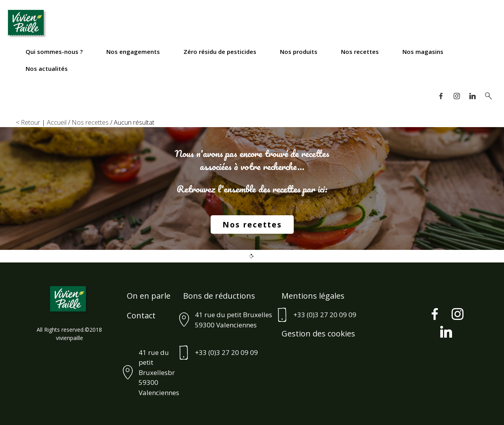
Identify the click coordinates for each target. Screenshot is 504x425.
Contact (141, 315)
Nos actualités (47, 68)
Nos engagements (133, 52)
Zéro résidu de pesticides (220, 52)
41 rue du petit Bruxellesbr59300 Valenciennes (159, 372)
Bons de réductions (219, 296)
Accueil (57, 122)
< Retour (28, 122)
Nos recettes (360, 52)
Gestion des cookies (318, 334)
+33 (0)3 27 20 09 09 (325, 315)
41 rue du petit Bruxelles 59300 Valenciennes (233, 320)
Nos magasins (423, 52)
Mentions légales (313, 296)
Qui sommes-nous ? (54, 52)
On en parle (149, 296)
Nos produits (299, 52)
